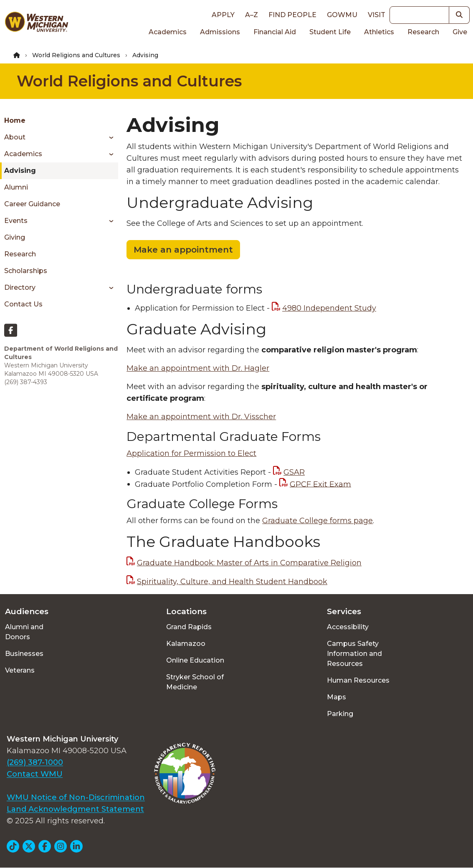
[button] (459, 15)
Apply (223, 15)
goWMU (342, 15)
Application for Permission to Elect (191, 453)
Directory (20, 287)
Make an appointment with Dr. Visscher (201, 417)
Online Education (195, 660)
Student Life (330, 32)
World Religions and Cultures (76, 55)
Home (15, 120)
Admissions (220, 32)
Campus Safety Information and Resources (354, 654)
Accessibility (348, 627)
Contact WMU (35, 774)
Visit (377, 15)
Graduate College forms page (317, 521)
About (15, 137)
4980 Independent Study (329, 308)
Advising (20, 171)
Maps (336, 697)
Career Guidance (32, 204)
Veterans (20, 670)
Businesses (24, 654)
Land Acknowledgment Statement (75, 809)
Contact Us (23, 304)
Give (460, 32)
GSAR (294, 472)
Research (423, 32)
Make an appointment (183, 250)
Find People (292, 15)
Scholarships (26, 271)
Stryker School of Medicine (195, 682)
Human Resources (358, 680)
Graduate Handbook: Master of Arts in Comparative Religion (249, 563)
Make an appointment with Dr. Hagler (198, 368)
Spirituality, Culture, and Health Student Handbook (232, 582)
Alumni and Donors (24, 632)
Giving (15, 237)
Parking (340, 714)
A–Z (252, 15)
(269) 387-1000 (35, 762)
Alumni (16, 187)
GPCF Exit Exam (320, 484)
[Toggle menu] (108, 137)
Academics (168, 32)
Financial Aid (275, 32)
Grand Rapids (189, 627)
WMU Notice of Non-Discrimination (76, 797)
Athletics (379, 32)
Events (16, 221)
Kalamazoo (186, 644)
